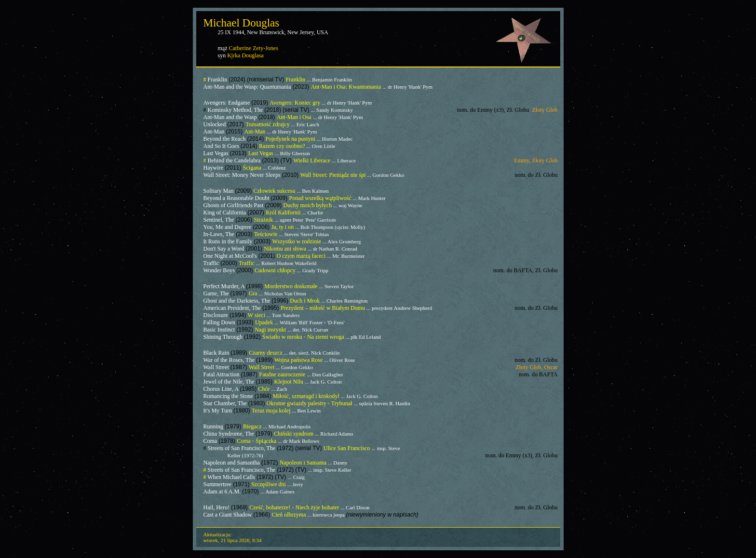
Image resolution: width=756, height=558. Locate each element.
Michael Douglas (242, 23)
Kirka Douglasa (245, 55)
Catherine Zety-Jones (254, 48)
